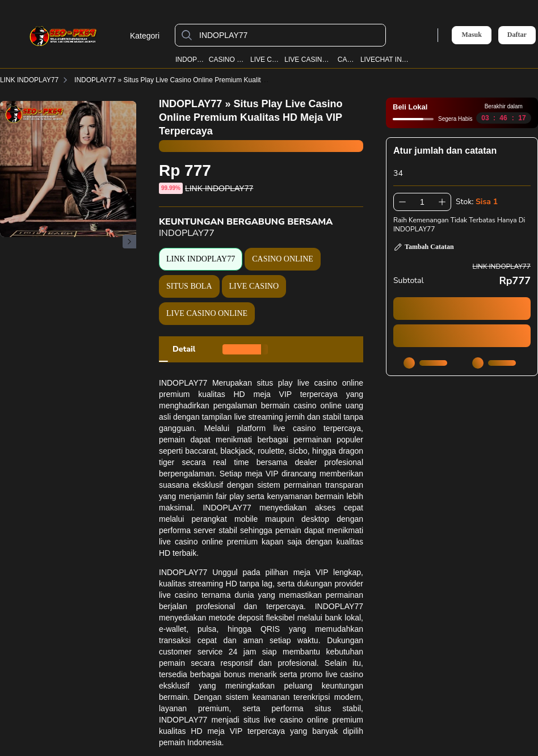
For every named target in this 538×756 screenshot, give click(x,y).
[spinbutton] (422, 202)
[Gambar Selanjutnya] (129, 242)
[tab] (184, 349)
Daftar (517, 35)
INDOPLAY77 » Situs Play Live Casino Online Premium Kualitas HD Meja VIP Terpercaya (216, 80)
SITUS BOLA (189, 286)
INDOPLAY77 (190, 60)
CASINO (347, 60)
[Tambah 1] (442, 202)
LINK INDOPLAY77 (36, 80)
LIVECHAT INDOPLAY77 (386, 60)
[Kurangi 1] (402, 202)
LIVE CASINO (265, 60)
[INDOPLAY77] (289, 35)
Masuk (471, 35)
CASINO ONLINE (227, 60)
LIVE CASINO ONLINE (308, 60)
